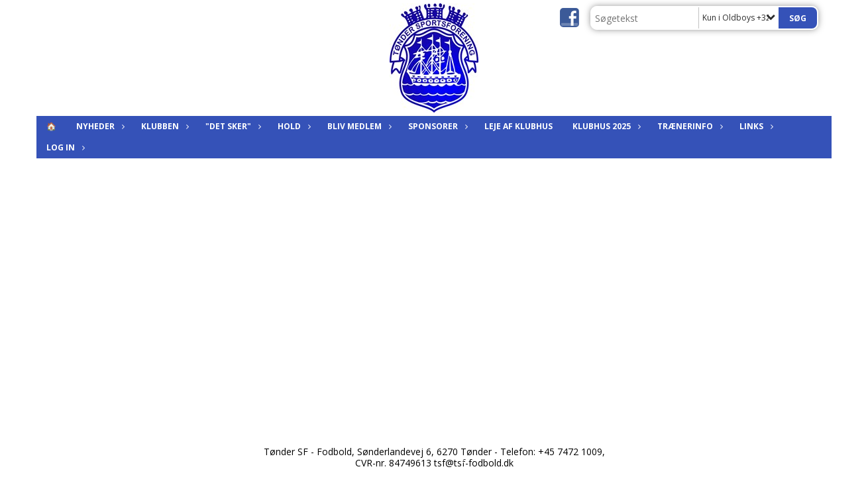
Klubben (163, 126)
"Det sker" (232, 126)
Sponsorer (436, 126)
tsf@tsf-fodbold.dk (474, 463)
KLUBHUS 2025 (605, 126)
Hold (293, 126)
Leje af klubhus (518, 126)
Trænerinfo (688, 126)
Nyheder (99, 126)
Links (755, 126)
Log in (64, 147)
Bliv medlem (358, 126)
